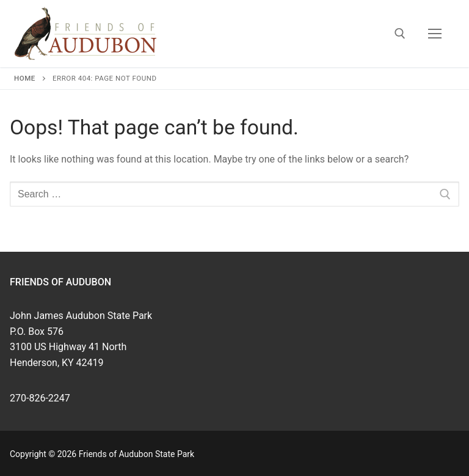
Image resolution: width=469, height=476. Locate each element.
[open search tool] (400, 34)
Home (25, 78)
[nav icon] (435, 34)
